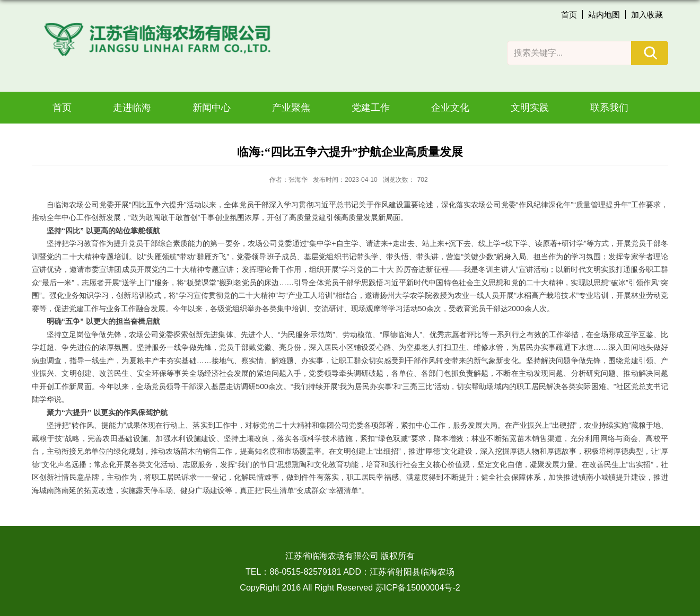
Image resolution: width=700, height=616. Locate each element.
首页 (569, 15)
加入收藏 (647, 15)
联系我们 (609, 108)
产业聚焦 (291, 108)
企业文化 (450, 108)
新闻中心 (212, 108)
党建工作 (371, 108)
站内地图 (604, 15)
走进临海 (132, 108)
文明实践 (530, 108)
